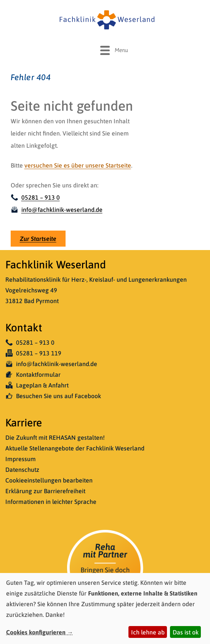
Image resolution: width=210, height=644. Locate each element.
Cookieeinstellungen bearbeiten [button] (49, 480)
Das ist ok (186, 632)
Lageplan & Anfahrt (37, 385)
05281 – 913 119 (33, 353)
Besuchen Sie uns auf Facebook (53, 396)
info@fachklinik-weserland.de (57, 210)
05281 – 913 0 (35, 197)
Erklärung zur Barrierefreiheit (45, 491)
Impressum (21, 459)
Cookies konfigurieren (36, 632)
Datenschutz (22, 470)
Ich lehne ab (148, 632)
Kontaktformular (33, 374)
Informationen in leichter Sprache (51, 502)
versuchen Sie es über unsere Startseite (78, 165)
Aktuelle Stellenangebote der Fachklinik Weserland (75, 448)
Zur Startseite (38, 239)
